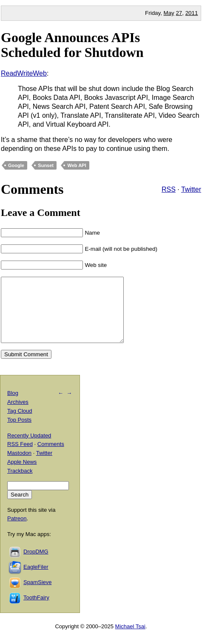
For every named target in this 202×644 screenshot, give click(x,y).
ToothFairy (36, 610)
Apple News (22, 475)
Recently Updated (29, 448)
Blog (13, 406)
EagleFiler (36, 580)
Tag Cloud (20, 424)
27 (179, 13)
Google (16, 165)
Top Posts (19, 433)
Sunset (46, 165)
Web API (77, 165)
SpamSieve (37, 595)
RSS (169, 189)
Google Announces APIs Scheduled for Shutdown (72, 45)
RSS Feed (20, 457)
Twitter (191, 189)
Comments (51, 457)
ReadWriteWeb (24, 73)
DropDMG (36, 564)
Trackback (20, 484)
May (169, 13)
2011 (192, 13)
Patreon (17, 531)
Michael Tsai (130, 639)
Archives (18, 415)
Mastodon (19, 466)
